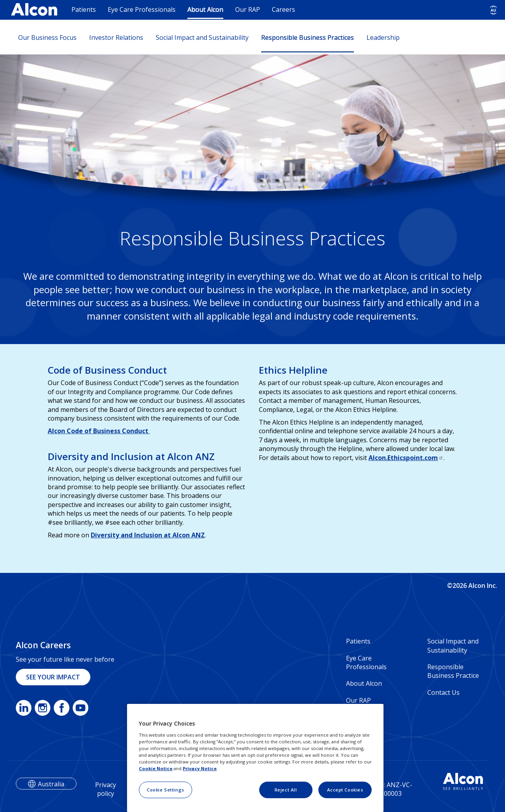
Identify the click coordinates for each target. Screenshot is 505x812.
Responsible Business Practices (308, 37)
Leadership (383, 37)
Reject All (286, 790)
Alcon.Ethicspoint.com (406, 458)
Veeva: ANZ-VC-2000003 (389, 789)
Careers (283, 9)
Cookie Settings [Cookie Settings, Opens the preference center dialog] (166, 790)
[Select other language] (493, 10)
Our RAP (248, 9)
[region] (255, 758)
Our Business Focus (47, 37)
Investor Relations (116, 37)
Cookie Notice (156, 768)
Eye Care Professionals (142, 9)
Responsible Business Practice (453, 671)
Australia (51, 784)
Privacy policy (106, 789)
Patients (84, 9)
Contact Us (443, 692)
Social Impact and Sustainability (202, 37)
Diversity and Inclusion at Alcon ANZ (148, 535)
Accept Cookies (345, 790)
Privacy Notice (200, 768)
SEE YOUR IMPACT (53, 677)
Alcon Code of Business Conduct (99, 431)
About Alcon (205, 9)
